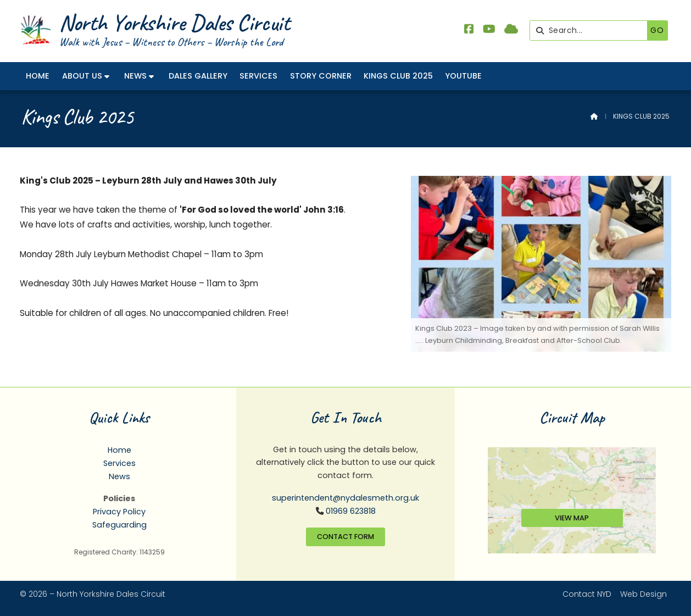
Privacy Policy (119, 512)
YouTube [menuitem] (463, 76)
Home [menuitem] (38, 76)
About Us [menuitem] (82, 76)
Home (119, 450)
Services (119, 463)
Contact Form (345, 537)
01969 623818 (351, 511)
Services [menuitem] (258, 76)
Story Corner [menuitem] (321, 76)
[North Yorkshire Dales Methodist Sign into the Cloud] (511, 30)
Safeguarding (119, 525)
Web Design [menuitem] (643, 594)
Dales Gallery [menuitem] (198, 76)
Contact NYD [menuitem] (587, 594)
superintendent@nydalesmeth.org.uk (345, 498)
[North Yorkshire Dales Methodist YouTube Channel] (489, 30)
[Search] (591, 30)
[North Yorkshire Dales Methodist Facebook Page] (469, 30)
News (119, 476)
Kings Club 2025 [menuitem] (398, 76)
